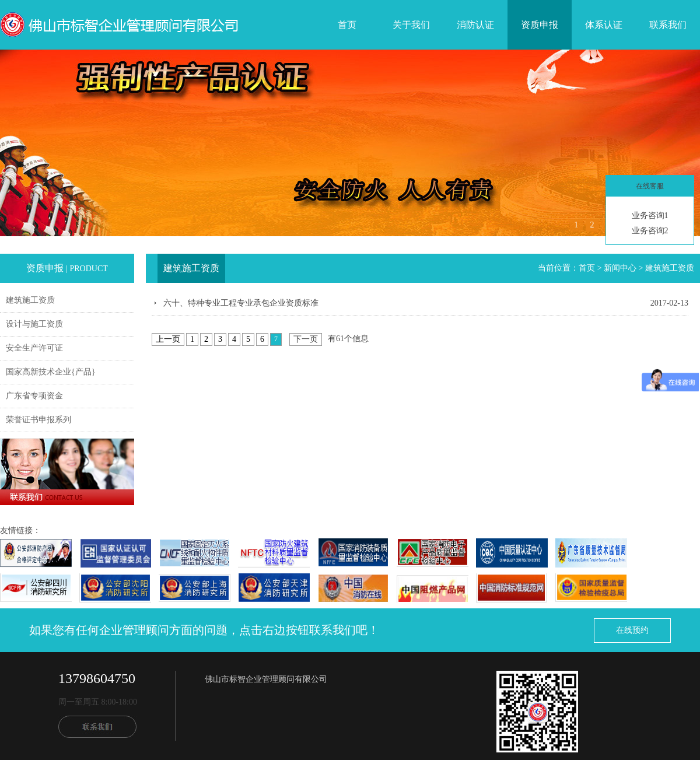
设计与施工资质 (34, 324)
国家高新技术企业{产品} (50, 372)
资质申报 (540, 25)
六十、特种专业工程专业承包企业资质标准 (241, 303)
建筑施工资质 (30, 300)
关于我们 (411, 25)
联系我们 (668, 25)
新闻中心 (620, 268)
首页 (347, 25)
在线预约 (632, 630)
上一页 (168, 339)
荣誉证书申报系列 (38, 420)
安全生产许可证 (34, 348)
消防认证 (475, 25)
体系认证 (604, 25)
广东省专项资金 (34, 396)
